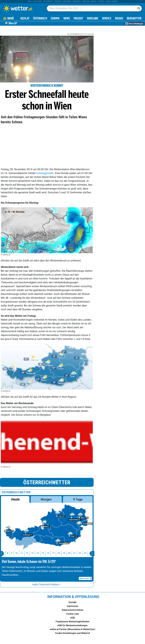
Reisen (94, 2)
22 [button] (82, 553)
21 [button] (76, 553)
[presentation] (92, 554)
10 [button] (18, 553)
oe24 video (37, 2)
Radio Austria (112, 2)
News (67, 19)
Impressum (73, 606)
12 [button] (29, 553)
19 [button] (66, 553)
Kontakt (73, 602)
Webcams (93, 19)
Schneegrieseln (45, 173)
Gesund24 (77, 2)
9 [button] (13, 553)
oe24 (29, 2)
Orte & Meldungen (134, 24)
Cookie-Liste (73, 614)
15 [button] (45, 553)
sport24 (58, 2)
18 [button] (60, 553)
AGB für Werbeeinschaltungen (72, 626)
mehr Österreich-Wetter (47, 584)
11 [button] (23, 553)
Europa (55, 19)
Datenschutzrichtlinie (73, 610)
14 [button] (39, 553)
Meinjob (86, 2)
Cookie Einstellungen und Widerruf (72, 633)
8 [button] (9, 553)
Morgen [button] (46, 499)
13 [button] (34, 553)
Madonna (67, 2)
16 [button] (50, 553)
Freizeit (78, 19)
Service (107, 19)
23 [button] (87, 553)
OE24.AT (25, 19)
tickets (101, 2)
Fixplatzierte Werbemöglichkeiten (72, 622)
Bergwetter (134, 19)
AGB (72, 618)
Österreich (48, 2)
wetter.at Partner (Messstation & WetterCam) (72, 629)
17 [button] (55, 553)
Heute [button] (15, 499)
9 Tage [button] (78, 499)
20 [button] (71, 553)
